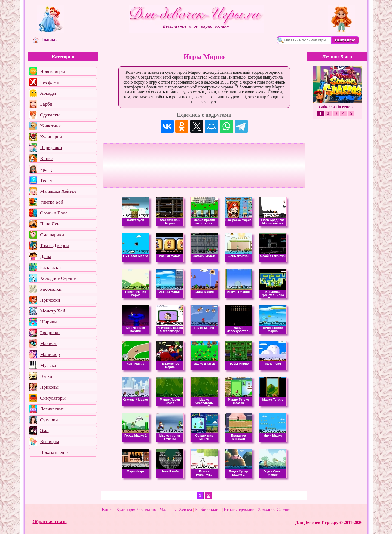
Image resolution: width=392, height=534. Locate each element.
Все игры (49, 441)
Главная (45, 40)
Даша (46, 256)
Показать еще (54, 452)
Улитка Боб (52, 202)
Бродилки (50, 333)
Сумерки (49, 420)
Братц (46, 169)
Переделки (51, 148)
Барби (46, 104)
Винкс (46, 158)
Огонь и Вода (54, 213)
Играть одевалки (239, 509)
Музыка (48, 365)
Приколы (49, 387)
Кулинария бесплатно (136, 509)
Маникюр (50, 354)
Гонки (46, 376)
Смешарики (52, 235)
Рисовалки (51, 289)
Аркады (48, 93)
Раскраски (50, 267)
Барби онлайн (208, 509)
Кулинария (51, 137)
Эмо (44, 431)
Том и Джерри (54, 245)
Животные (51, 126)
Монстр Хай (53, 311)
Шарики (48, 322)
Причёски (50, 300)
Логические (52, 409)
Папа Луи (50, 224)
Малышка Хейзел (58, 191)
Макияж (48, 343)
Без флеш (50, 82)
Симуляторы (53, 398)
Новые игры (52, 71)
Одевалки (50, 115)
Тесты (46, 180)
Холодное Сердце (58, 278)
